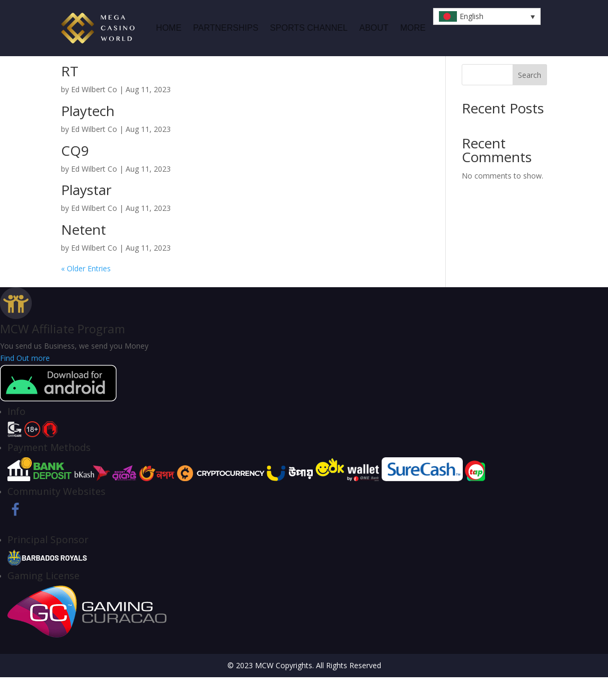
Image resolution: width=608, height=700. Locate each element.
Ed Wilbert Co (94, 112)
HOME (169, 28)
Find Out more (25, 381)
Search (530, 98)
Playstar (86, 212)
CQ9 (75, 173)
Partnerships (226, 28)
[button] (487, 16)
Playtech (88, 134)
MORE (413, 28)
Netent (83, 252)
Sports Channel (309, 28)
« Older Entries (86, 291)
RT (70, 94)
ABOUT (374, 28)
